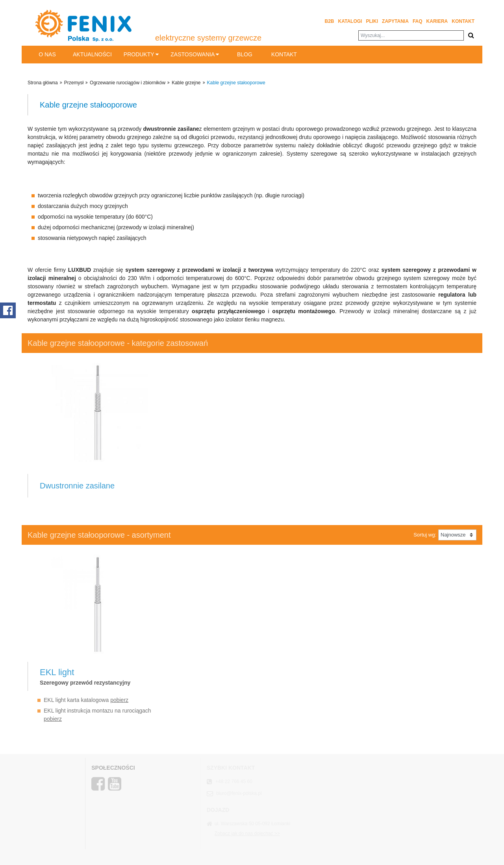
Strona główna (43, 83)
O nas (47, 54)
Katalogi (350, 21)
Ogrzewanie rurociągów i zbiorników (128, 83)
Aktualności (92, 54)
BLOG (245, 54)
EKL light (57, 672)
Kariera (437, 21)
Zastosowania (195, 54)
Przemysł (74, 83)
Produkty (141, 54)
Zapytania (395, 21)
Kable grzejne (186, 83)
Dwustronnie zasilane (77, 486)
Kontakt (463, 21)
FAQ (418, 21)
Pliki (372, 21)
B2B (330, 21)
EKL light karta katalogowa (86, 700)
